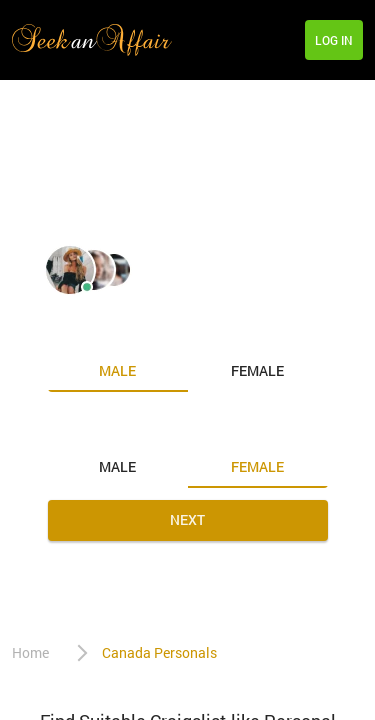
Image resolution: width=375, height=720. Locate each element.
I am (65, 329)
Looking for (93, 425)
